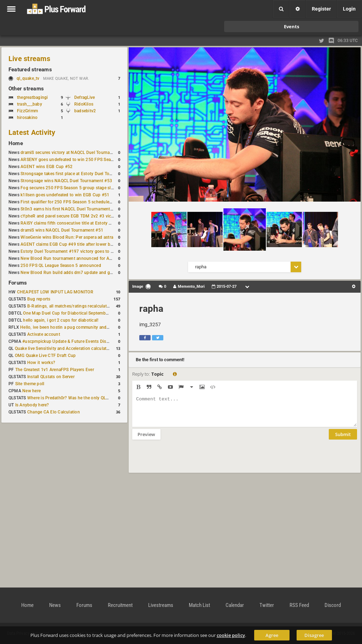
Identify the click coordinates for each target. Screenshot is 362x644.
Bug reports (39, 299)
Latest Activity (32, 132)
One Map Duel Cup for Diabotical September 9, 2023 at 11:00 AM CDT (92, 313)
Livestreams (161, 605)
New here (31, 391)
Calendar (235, 605)
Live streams (29, 59)
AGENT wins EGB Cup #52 (46, 167)
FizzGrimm (27, 111)
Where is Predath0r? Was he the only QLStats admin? (79, 398)
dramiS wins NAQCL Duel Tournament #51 (62, 230)
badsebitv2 (85, 111)
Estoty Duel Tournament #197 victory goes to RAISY (72, 251)
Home (16, 143)
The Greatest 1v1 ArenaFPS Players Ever (55, 370)
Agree (272, 635)
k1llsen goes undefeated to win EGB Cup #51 (65, 195)
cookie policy (231, 635)
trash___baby (30, 104)
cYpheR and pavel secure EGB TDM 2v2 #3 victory (70, 216)
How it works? (41, 363)
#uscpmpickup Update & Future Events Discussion (72, 341)
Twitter (267, 605)
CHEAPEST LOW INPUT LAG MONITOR (55, 292)
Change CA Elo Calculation (54, 412)
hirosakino (27, 118)
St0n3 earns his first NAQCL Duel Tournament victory (72, 209)
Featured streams (30, 70)
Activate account (44, 334)
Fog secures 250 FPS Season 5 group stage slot (68, 188)
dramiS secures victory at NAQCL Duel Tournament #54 (74, 153)
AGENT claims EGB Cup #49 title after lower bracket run (75, 244)
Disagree (314, 635)
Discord (333, 605)
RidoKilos (84, 104)
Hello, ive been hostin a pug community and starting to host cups (84, 327)
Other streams (26, 89)
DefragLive (84, 97)
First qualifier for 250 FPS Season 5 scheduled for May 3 (76, 202)
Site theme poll (30, 384)
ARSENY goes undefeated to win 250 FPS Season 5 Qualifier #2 (83, 160)
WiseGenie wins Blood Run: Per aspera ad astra (67, 237)
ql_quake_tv (28, 78)
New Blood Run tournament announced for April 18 (71, 258)
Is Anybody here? (32, 405)
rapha (151, 309)
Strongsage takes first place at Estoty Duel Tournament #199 (80, 174)
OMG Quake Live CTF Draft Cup (45, 356)
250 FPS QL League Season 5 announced (61, 266)
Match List (199, 605)
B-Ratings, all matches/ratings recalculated (69, 306)
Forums (18, 283)
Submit (343, 440)
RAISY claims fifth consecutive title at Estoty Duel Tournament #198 (87, 223)
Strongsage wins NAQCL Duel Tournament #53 (66, 181)
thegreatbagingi (33, 97)
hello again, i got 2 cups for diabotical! (61, 320)
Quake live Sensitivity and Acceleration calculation (64, 348)
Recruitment (120, 605)
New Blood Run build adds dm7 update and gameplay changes (82, 273)
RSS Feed (299, 605)
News (55, 605)
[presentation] (186, 461)
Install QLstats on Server (51, 377)
